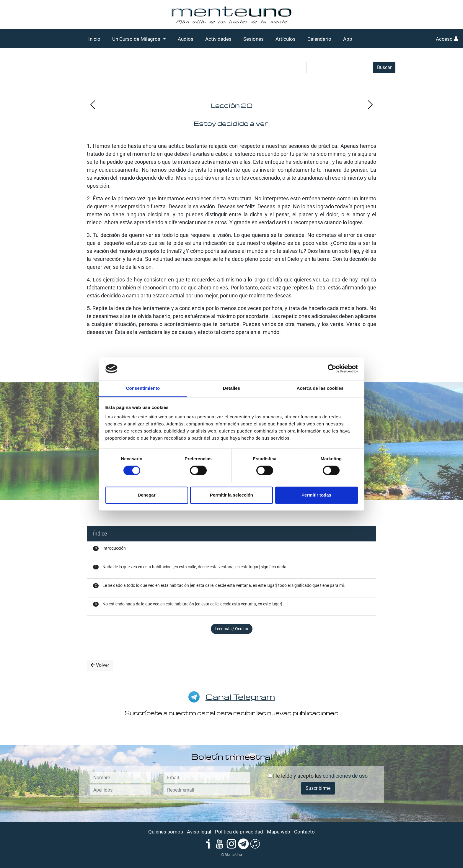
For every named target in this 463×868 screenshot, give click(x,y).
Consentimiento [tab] (143, 388)
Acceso (447, 39)
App (348, 39)
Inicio (94, 39)
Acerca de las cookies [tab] (320, 388)
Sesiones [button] (253, 39)
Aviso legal (199, 832)
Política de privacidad (239, 832)
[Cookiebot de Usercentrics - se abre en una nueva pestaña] (332, 369)
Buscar (384, 67)
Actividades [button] (218, 39)
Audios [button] (186, 39)
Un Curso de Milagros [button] (137, 39)
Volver (100, 665)
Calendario (319, 39)
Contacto (304, 832)
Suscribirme (318, 788)
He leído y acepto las (318, 776)
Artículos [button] (286, 39)
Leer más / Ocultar (232, 629)
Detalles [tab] (231, 388)
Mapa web (279, 832)
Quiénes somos (166, 832)
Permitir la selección (231, 495)
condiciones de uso (345, 776)
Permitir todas (316, 495)
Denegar (146, 495)
